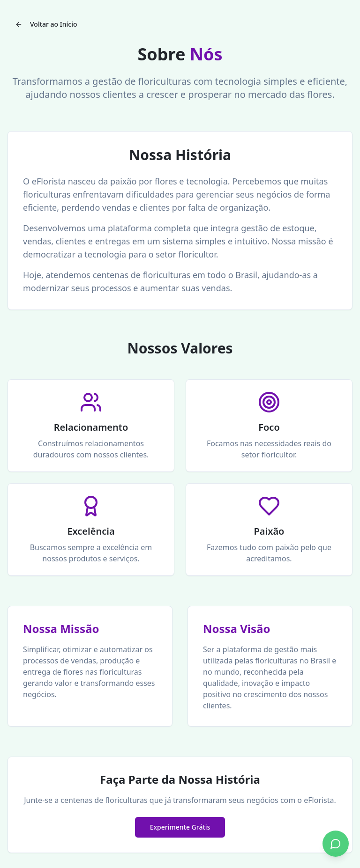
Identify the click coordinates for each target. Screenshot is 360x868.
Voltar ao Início (46, 24)
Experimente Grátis (180, 827)
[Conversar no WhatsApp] (336, 844)
